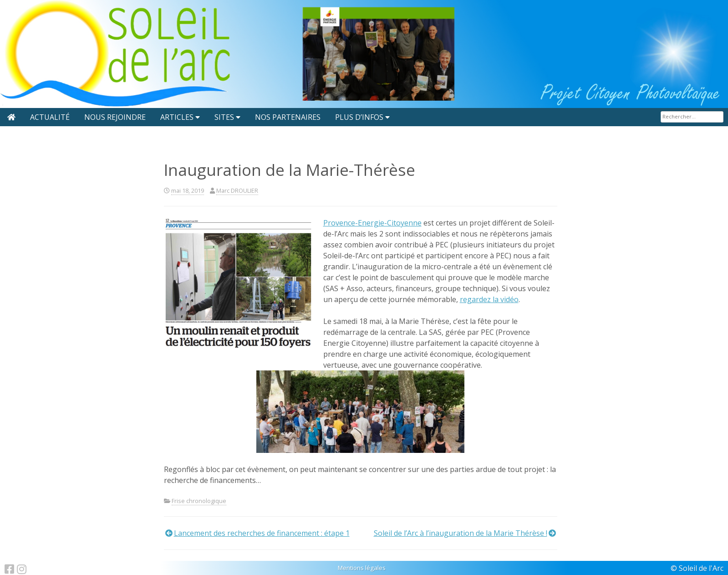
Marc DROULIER (237, 190)
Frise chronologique (199, 501)
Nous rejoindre (115, 117)
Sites (224, 117)
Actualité (50, 117)
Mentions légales (362, 568)
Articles (177, 117)
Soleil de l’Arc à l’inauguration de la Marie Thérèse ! (461, 533)
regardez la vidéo (489, 299)
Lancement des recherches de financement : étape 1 (262, 533)
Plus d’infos (359, 117)
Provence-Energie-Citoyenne (372, 223)
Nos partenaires (288, 117)
